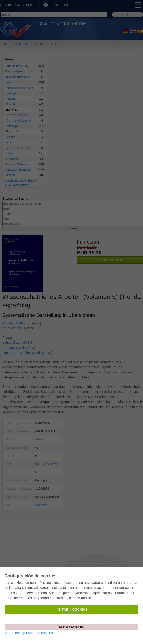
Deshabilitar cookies (72, 627)
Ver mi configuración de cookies (29, 633)
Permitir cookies (71, 609)
